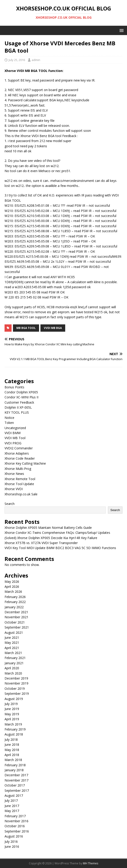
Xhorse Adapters (17, 453)
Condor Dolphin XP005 (21, 392)
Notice (9, 418)
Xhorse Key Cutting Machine (25, 463)
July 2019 (11, 704)
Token (9, 423)
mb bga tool (26, 328)
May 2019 (12, 714)
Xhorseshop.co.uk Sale (21, 494)
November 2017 (16, 780)
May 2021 (12, 643)
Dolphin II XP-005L (18, 407)
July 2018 (11, 739)
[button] (121, 30)
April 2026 (12, 587)
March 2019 (13, 724)
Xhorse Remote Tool (20, 479)
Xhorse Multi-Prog (18, 469)
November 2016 (16, 821)
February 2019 (15, 729)
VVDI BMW (13, 433)
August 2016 (14, 836)
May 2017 (12, 811)
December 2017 (16, 775)
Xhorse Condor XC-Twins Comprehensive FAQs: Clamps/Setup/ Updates (57, 533)
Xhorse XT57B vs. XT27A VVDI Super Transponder (41, 543)
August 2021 (14, 633)
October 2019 (15, 689)
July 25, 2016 (17, 60)
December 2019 (16, 678)
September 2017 (17, 790)
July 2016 (11, 841)
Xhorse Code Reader (20, 458)
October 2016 (15, 826)
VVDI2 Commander (19, 448)
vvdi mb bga (53, 328)
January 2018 (14, 770)
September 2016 (17, 831)
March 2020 (13, 673)
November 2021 (16, 617)
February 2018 (15, 765)
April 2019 (12, 719)
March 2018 (13, 760)
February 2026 (15, 597)
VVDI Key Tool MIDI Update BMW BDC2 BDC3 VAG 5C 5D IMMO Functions (60, 548)
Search (10, 504)
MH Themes (91, 863)
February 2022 (15, 602)
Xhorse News (14, 474)
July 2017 (11, 801)
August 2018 (14, 734)
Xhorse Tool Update (19, 484)
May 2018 (12, 750)
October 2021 (15, 622)
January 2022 (14, 607)
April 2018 (12, 755)
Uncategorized (15, 428)
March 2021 (13, 653)
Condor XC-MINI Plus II (21, 397)
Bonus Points (14, 387)
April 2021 (12, 648)
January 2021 (14, 663)
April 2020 (12, 668)
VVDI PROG (13, 443)
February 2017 (15, 816)
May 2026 (12, 582)
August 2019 (14, 699)
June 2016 (12, 846)
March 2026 (13, 592)
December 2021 (16, 612)
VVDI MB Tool (15, 438)
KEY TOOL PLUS (17, 412)
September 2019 (17, 694)
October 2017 (15, 785)
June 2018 (12, 745)
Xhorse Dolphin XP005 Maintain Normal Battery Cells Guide (48, 528)
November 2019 (16, 683)
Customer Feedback (19, 402)
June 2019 (12, 709)
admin (36, 60)
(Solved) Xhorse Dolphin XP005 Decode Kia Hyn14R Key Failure (51, 538)
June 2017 (12, 806)
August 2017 (14, 795)
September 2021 (17, 627)
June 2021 (12, 638)
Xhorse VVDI (14, 489)
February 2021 (15, 658)
